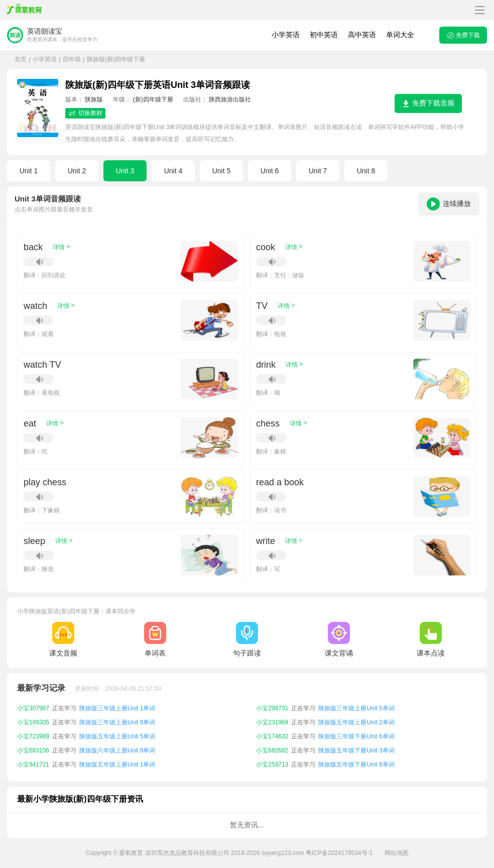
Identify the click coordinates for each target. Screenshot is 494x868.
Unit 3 (125, 171)
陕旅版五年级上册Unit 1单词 (117, 765)
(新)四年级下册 (153, 99)
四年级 (72, 59)
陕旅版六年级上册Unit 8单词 (117, 750)
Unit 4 (173, 171)
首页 (21, 59)
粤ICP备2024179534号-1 (339, 853)
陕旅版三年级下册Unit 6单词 (356, 736)
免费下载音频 (428, 103)
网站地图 (397, 853)
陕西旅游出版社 (230, 99)
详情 (61, 247)
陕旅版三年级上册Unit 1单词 (117, 708)
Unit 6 (270, 171)
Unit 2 (77, 171)
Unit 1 (29, 171)
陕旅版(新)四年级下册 (116, 59)
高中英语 (362, 35)
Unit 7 (318, 171)
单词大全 (400, 35)
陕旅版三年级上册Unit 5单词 (356, 708)
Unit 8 (366, 171)
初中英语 (324, 35)
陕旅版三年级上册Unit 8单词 (117, 722)
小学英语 (286, 35)
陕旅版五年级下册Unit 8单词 (356, 765)
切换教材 (85, 113)
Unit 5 (222, 171)
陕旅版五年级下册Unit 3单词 (356, 750)
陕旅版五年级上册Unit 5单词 (117, 736)
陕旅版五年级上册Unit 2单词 (356, 722)
